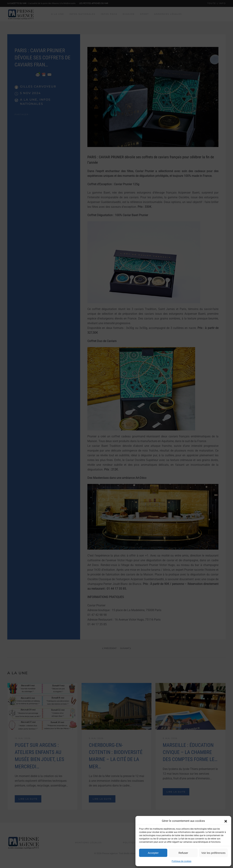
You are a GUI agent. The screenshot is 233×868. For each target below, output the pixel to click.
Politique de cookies (181, 861)
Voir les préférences (213, 853)
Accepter (153, 853)
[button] (226, 821)
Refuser (183, 853)
